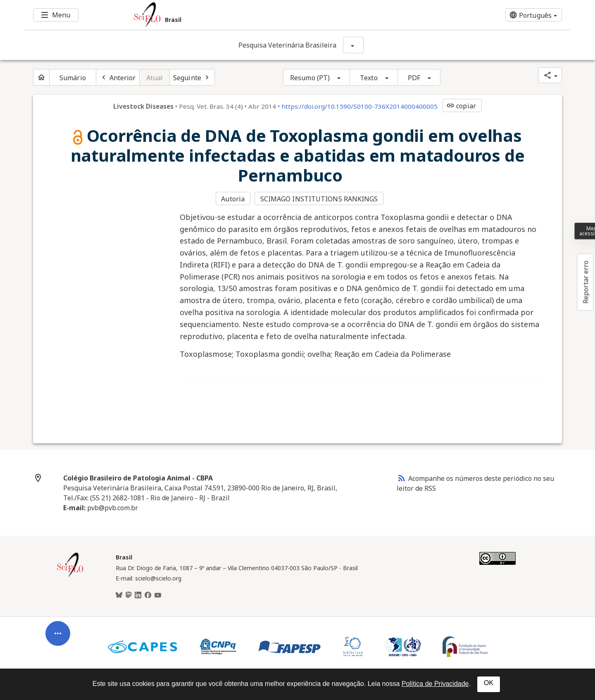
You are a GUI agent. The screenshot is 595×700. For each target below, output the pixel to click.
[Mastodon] (129, 595)
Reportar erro (585, 282)
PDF (414, 78)
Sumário (73, 78)
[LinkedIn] (138, 595)
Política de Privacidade (435, 684)
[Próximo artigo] (192, 77)
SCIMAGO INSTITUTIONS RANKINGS (319, 199)
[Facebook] (148, 595)
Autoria (233, 199)
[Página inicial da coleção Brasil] (70, 576)
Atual (155, 78)
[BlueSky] (119, 595)
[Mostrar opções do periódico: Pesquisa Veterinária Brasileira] (353, 45)
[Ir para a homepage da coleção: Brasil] (252, 15)
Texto (369, 78)
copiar (461, 106)
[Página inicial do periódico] (41, 77)
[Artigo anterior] (118, 77)
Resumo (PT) (310, 78)
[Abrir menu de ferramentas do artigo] (58, 638)
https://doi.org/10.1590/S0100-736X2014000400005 (359, 106)
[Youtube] (158, 595)
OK (489, 683)
